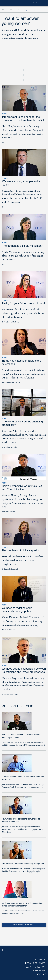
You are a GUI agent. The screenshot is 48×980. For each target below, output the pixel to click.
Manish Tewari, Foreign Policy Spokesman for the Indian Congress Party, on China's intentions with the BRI (22, 501)
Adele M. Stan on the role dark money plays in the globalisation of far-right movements (23, 256)
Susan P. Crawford (11, 569)
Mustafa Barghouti (11, 694)
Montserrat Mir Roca (12, 322)
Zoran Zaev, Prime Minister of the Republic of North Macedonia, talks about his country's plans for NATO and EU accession (22, 196)
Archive (41, 974)
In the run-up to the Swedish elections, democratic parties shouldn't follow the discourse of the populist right (24, 870)
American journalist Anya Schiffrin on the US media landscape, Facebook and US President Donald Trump (24, 374)
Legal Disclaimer (35, 963)
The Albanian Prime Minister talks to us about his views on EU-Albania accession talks (23, 912)
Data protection (36, 967)
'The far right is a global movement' (22, 246)
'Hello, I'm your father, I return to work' (24, 303)
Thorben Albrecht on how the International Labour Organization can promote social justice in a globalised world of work (24, 437)
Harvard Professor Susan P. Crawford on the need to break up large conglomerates (23, 560)
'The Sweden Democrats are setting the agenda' (23, 864)
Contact (40, 959)
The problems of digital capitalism (21, 550)
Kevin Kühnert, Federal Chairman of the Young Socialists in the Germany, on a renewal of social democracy (23, 621)
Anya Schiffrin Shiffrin (12, 383)
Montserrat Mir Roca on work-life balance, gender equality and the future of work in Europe (23, 313)
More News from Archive (24, 925)
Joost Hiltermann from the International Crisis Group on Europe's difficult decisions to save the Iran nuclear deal (24, 786)
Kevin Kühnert (9, 630)
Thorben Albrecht (10, 447)
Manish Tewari (9, 512)
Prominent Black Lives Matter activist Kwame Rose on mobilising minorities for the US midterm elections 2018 (24, 744)
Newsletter (38, 971)
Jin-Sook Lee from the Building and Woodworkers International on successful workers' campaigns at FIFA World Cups (22, 829)
